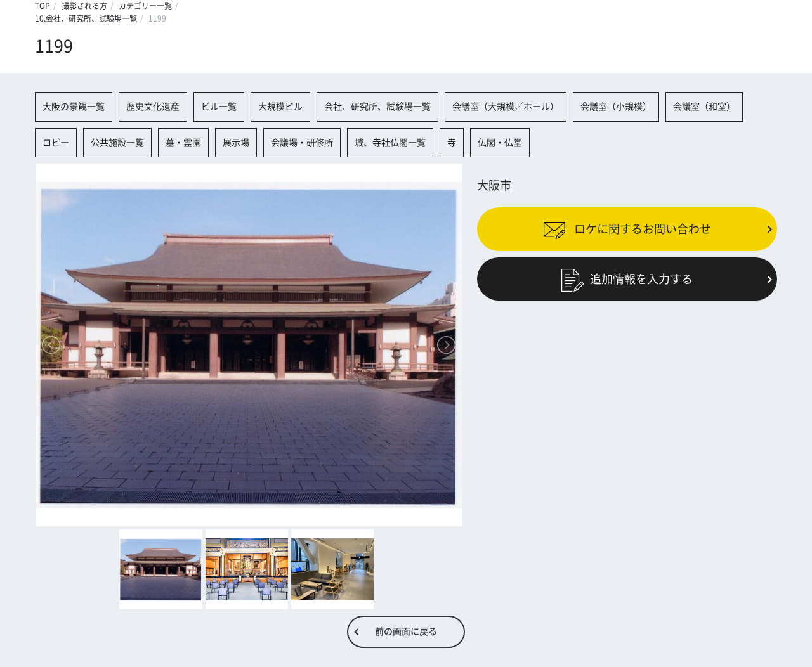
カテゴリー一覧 (145, 6)
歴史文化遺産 (153, 107)
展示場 (236, 143)
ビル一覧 (219, 107)
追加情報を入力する (627, 278)
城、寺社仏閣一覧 (390, 143)
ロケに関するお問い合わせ (627, 229)
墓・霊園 (183, 143)
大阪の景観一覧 (74, 107)
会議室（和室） (704, 107)
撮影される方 (84, 6)
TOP (43, 6)
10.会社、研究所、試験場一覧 (86, 18)
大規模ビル (280, 107)
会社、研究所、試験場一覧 (377, 107)
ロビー (56, 143)
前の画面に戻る (406, 631)
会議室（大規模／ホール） (506, 107)
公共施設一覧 (117, 143)
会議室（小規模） (616, 107)
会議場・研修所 (302, 143)
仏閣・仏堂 (500, 143)
